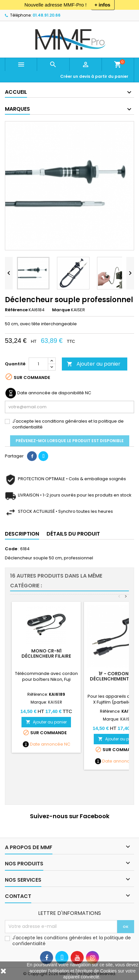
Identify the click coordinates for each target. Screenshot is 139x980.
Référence (16, 310)
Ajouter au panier (94, 364)
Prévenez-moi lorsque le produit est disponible (70, 441)
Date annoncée (47, 744)
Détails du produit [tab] (73, 534)
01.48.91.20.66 (47, 15)
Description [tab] (22, 534)
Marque (61, 310)
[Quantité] (38, 364)
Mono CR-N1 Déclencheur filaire (46, 653)
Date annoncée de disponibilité (51, 393)
